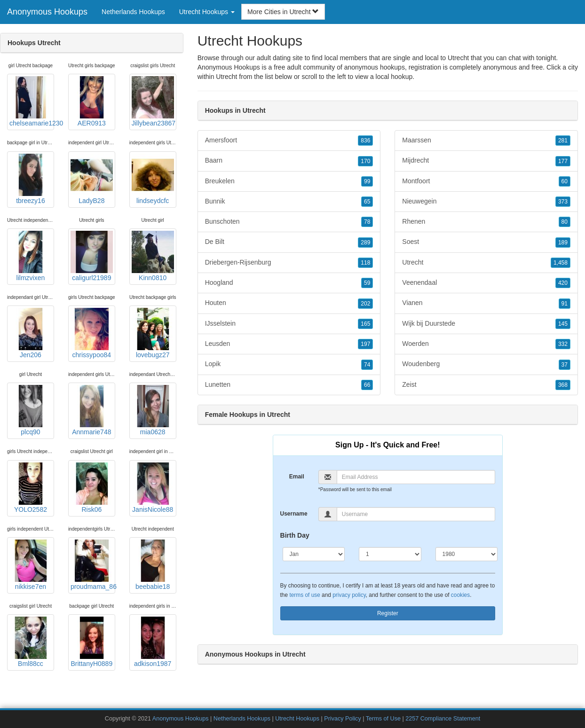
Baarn (289, 161)
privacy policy (349, 595)
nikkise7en (31, 565)
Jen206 (31, 333)
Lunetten (289, 385)
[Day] (390, 554)
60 (565, 181)
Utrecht (226, 77)
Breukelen (289, 181)
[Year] (467, 554)
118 (365, 263)
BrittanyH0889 (92, 642)
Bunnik (289, 202)
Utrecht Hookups (297, 719)
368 (563, 385)
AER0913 (92, 102)
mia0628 (153, 410)
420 (563, 283)
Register (388, 613)
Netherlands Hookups (133, 12)
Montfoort (486, 181)
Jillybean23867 (154, 102)
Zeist (486, 385)
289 (365, 243)
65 (367, 202)
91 (565, 304)
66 (367, 385)
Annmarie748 (92, 410)
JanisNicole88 (153, 488)
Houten (289, 303)
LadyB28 (92, 179)
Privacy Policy (342, 719)
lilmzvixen (31, 256)
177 (563, 161)
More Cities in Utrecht (283, 12)
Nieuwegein (486, 202)
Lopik (289, 364)
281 (563, 141)
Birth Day (295, 535)
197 (365, 344)
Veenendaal (486, 283)
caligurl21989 (92, 256)
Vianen (486, 303)
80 (565, 222)
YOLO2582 (31, 488)
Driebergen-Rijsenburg (289, 263)
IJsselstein (289, 324)
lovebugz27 (153, 333)
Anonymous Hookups (47, 12)
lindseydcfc (153, 179)
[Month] (314, 554)
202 (365, 304)
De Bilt (289, 242)
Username (294, 514)
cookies (460, 595)
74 (367, 365)
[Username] (416, 514)
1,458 (561, 263)
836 (365, 141)
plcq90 (31, 410)
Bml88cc (31, 642)
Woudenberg (486, 364)
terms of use (304, 595)
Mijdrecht (486, 161)
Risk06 (92, 488)
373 (563, 202)
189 (563, 243)
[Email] (416, 477)
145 (563, 324)
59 (367, 283)
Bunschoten (289, 222)
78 (367, 222)
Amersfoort (289, 141)
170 (365, 161)
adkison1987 (153, 642)
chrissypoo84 (92, 333)
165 (365, 324)
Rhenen (486, 222)
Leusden (289, 344)
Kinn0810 (153, 256)
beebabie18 (153, 565)
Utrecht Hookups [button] (207, 12)
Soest (486, 242)
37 (565, 365)
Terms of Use (383, 719)
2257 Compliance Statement (443, 719)
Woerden (486, 344)
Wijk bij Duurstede (486, 324)
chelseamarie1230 (32, 102)
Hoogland (289, 283)
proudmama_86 (93, 565)
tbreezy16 (31, 179)
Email (297, 477)
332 (563, 344)
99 (367, 181)
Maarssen (486, 141)
